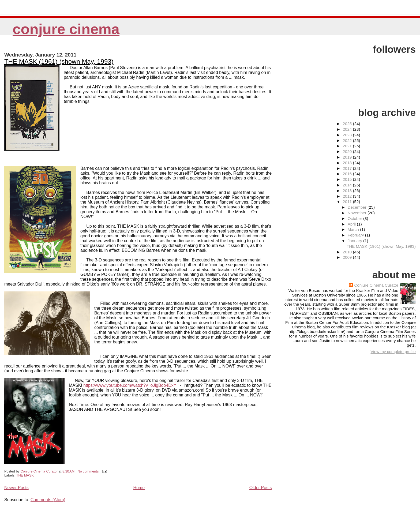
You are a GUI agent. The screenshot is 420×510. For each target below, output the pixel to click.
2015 (348, 179)
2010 (348, 252)
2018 (348, 163)
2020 (348, 151)
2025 (348, 124)
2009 (348, 257)
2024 (348, 129)
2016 (348, 174)
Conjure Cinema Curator (376, 285)
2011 (348, 202)
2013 (348, 191)
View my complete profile (393, 352)
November (358, 213)
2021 (348, 146)
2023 (348, 135)
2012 (348, 196)
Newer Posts (16, 488)
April (352, 224)
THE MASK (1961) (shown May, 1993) (59, 61)
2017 (348, 168)
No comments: (89, 471)
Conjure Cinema (66, 29)
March (354, 229)
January (355, 241)
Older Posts (261, 488)
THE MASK (25, 475)
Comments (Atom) (48, 500)
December (358, 207)
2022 (348, 140)
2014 (348, 185)
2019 (348, 157)
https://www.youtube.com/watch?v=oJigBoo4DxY (130, 385)
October (355, 218)
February (356, 235)
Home (139, 488)
